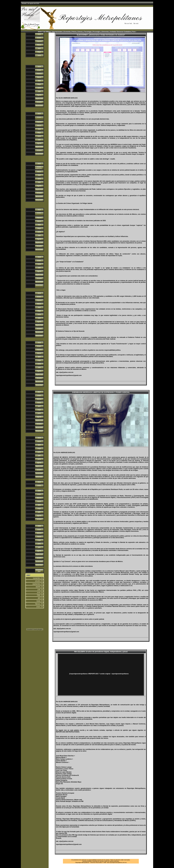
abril (39, 357)
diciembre (39, 477)
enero (39, 396)
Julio (39, 91)
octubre (39, 470)
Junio (39, 56)
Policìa (74, 32)
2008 (39, 526)
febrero (39, 399)
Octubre (39, 102)
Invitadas (113, 32)
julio (39, 456)
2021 (39, 210)
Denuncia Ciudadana (124, 32)
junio (39, 413)
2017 (39, 392)
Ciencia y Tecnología (84, 32)
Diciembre (39, 200)
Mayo (39, 52)
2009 (39, 491)
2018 (39, 343)
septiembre (39, 466)
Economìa (67, 32)
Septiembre (39, 99)
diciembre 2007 (39, 571)
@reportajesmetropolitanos (78, 674)
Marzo (39, 45)
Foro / (134, 32)
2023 (39, 114)
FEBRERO (39, 168)
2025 (39, 34)
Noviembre (39, 106)
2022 (39, 164)
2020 (39, 257)
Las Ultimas (47, 32)
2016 (39, 438)
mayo (39, 360)
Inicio (40, 32)
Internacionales (57, 32)
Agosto (39, 95)
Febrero (39, 41)
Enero (39, 38)
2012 (39, 482)
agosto (39, 417)
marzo (39, 403)
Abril (39, 48)
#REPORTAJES (93, 674)
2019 (39, 293)
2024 (39, 67)
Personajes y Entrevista (101, 32)
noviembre (39, 473)
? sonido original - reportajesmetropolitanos (114, 674)
